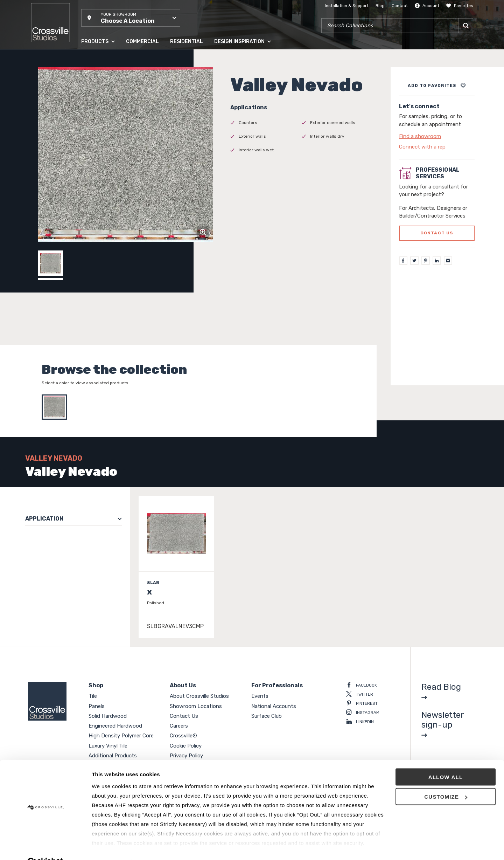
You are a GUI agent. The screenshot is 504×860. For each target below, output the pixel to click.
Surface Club (267, 716)
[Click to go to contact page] (437, 136)
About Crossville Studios (199, 696)
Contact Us (184, 716)
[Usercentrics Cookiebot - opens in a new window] (45, 846)
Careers (179, 726)
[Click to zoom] (203, 232)
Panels (97, 706)
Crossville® (183, 736)
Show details (108, 846)
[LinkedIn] (437, 261)
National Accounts (274, 706)
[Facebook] (403, 261)
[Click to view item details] (176, 567)
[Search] (466, 26)
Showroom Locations (196, 706)
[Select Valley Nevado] (56, 407)
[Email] (448, 261)
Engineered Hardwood (115, 726)
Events (260, 696)
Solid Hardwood (108, 716)
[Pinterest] (426, 261)
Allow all (446, 760)
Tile (93, 696)
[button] (131, 18)
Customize (446, 780)
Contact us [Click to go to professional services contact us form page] (437, 233)
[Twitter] (414, 261)
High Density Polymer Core (121, 736)
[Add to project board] (437, 85)
